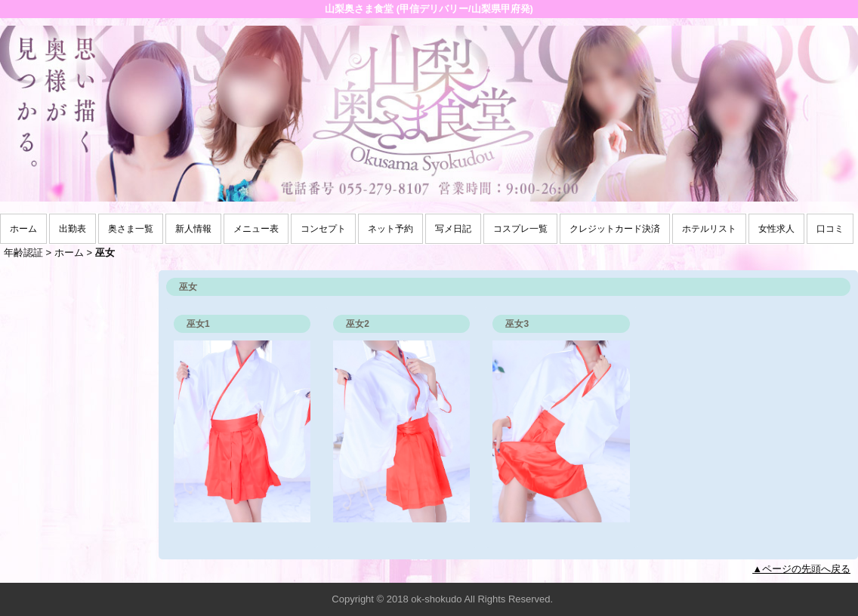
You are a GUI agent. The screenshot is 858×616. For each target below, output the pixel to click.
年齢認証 (23, 253)
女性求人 (776, 229)
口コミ (830, 229)
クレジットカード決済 (615, 229)
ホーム (23, 229)
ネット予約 (390, 229)
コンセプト (323, 229)
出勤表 (73, 229)
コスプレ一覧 (520, 229)
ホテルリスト (709, 229)
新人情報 (193, 229)
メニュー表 (256, 229)
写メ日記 (453, 229)
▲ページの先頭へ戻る (801, 569)
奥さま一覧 (131, 229)
